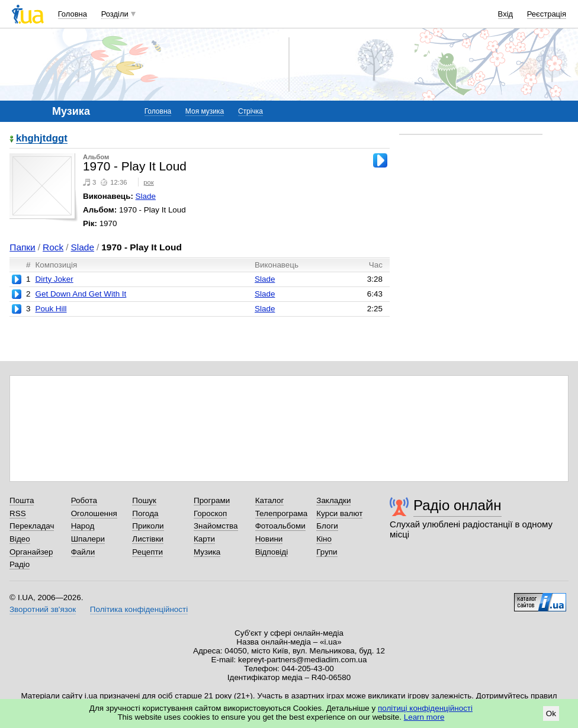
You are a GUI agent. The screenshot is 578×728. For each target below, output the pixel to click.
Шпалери (88, 539)
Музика (207, 552)
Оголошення (94, 513)
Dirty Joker (54, 279)
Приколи (148, 526)
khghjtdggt (42, 139)
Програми (212, 500)
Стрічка (251, 111)
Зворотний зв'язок (43, 609)
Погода (145, 513)
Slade (146, 196)
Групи (327, 552)
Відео (20, 539)
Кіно (324, 539)
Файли (83, 552)
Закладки (333, 500)
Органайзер (31, 552)
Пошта (22, 500)
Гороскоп (210, 513)
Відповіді (272, 552)
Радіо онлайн (457, 505)
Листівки (148, 539)
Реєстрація (547, 14)
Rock (53, 247)
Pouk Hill (51, 309)
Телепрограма (282, 513)
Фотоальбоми (280, 526)
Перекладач (32, 526)
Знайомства (216, 526)
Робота (84, 500)
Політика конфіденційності (139, 609)
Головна (73, 14)
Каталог (270, 500)
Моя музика (205, 111)
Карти (204, 539)
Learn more (424, 717)
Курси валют (339, 513)
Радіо (20, 564)
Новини (269, 539)
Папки (22, 247)
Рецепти (147, 552)
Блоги (327, 526)
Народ (83, 526)
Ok (551, 713)
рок (148, 182)
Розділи (115, 14)
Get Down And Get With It (81, 294)
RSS (18, 513)
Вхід (506, 14)
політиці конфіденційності (425, 708)
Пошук (144, 500)
